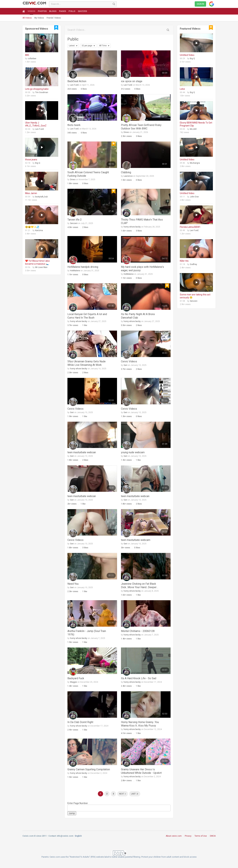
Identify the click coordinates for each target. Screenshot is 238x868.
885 (27, 55)
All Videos (27, 18)
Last (133, 794)
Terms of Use (201, 836)
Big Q (38, 163)
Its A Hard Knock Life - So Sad (139, 678)
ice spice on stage (132, 81)
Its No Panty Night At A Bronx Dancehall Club (138, 316)
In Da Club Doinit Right (80, 722)
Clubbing (126, 172)
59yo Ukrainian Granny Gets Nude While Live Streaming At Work (87, 363)
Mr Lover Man (41, 267)
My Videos (39, 18)
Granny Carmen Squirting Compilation (89, 769)
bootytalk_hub (41, 197)
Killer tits (184, 261)
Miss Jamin (31, 193)
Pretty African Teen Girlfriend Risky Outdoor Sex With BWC (141, 127)
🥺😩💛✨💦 (32, 227)
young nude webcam (133, 452)
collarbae (32, 59)
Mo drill (193, 129)
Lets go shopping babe (37, 89)
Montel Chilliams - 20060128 (138, 631)
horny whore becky (132, 227)
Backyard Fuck (76, 678)
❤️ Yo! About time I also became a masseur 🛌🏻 (37, 262)
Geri (125, 365)
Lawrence (128, 176)
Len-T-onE (40, 129)
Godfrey (193, 264)
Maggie (73, 682)
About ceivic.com (174, 836)
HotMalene (75, 271)
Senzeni (74, 223)
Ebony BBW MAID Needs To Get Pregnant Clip (196, 124)
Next (122, 794)
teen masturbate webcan (82, 452)
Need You (73, 584)
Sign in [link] (200, 4)
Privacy (188, 836)
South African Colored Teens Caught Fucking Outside (88, 174)
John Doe (194, 197)
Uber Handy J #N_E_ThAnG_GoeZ (36, 124)
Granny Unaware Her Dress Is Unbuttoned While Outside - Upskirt (141, 771)
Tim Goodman (42, 92)
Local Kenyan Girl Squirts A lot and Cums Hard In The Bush (87, 316)
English (78, 836)
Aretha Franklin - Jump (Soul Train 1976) (87, 633)
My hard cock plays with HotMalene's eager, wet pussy (142, 269)
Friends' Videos (54, 18)
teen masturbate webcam (136, 540)
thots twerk (74, 125)
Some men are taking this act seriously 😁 (195, 296)
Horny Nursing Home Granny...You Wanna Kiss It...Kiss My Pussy (140, 724)
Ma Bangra (195, 163)
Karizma (39, 230)
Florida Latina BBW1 (190, 227)
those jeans (31, 160)
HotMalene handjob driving (83, 267)
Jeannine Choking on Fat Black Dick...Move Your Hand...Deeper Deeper (139, 586)
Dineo (126, 132)
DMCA (213, 836)
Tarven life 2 (75, 220)
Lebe (182, 89)
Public (73, 39)
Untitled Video (187, 55)
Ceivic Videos (129, 361)
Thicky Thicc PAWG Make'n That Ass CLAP (142, 221)
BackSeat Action (77, 81)
